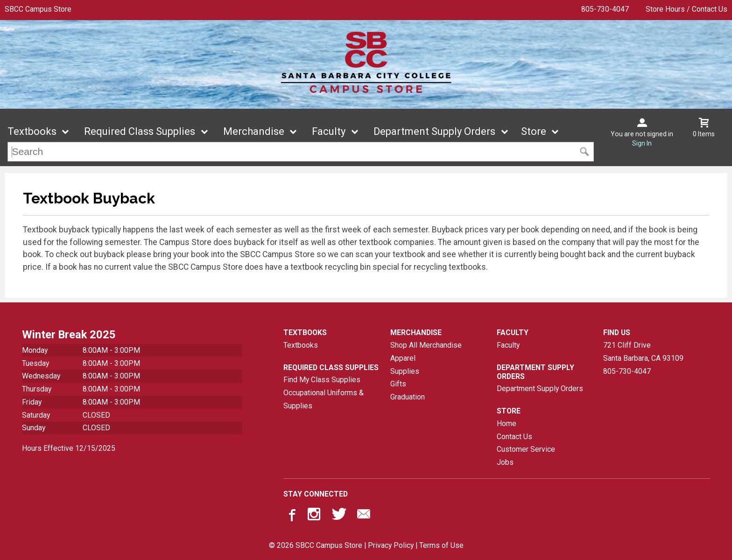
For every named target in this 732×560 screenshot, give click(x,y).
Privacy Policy (391, 545)
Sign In (642, 143)
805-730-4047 (605, 9)
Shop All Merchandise (426, 345)
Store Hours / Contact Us (686, 9)
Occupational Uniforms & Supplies (324, 399)
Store (534, 131)
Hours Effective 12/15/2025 (69, 448)
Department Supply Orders (434, 131)
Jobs (505, 462)
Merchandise (254, 131)
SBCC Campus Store (38, 9)
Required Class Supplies (140, 131)
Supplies (405, 371)
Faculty (329, 131)
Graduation (408, 397)
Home (507, 423)
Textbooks (32, 131)
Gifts (398, 384)
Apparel (403, 358)
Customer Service (526, 449)
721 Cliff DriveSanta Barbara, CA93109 (643, 352)
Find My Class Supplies (322, 380)
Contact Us (514, 437)
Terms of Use (441, 545)
